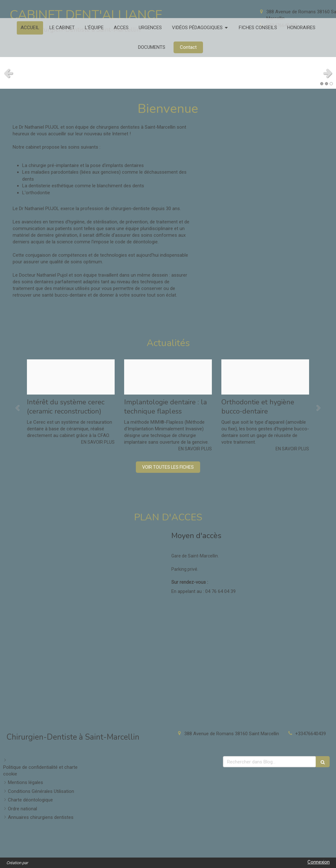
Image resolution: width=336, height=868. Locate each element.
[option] (71, 402)
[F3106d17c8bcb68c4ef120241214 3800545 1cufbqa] (71, 377)
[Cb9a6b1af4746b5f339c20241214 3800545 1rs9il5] (265, 377)
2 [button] (326, 84)
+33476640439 (311, 734)
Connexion (319, 862)
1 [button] (322, 84)
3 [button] (331, 84)
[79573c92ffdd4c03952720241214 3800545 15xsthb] (168, 377)
